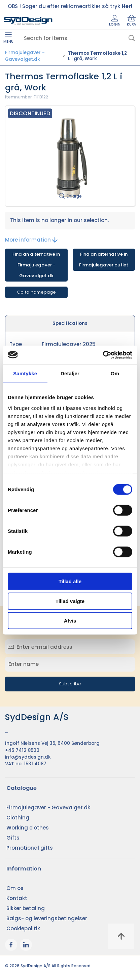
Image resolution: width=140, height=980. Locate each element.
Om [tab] (115, 373)
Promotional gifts (30, 848)
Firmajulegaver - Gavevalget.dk (25, 56)
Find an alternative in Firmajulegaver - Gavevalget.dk (36, 265)
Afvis (70, 621)
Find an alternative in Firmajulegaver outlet (104, 260)
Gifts (13, 838)
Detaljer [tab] (70, 373)
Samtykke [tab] (25, 373)
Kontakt (17, 898)
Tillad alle (70, 581)
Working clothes (28, 828)
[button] (70, 156)
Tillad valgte (70, 601)
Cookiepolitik (23, 928)
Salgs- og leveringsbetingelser (47, 918)
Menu (8, 38)
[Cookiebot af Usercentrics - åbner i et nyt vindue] (103, 355)
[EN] (28, 21)
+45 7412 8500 (22, 750)
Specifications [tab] (70, 323)
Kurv (132, 21)
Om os (15, 888)
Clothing (18, 818)
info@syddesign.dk (28, 757)
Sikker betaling (26, 908)
